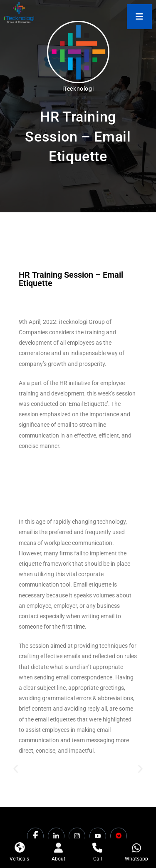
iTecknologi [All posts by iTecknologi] (78, 89)
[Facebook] (35, 836)
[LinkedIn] (56, 836)
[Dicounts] (119, 836)
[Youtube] (98, 836)
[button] (16, 769)
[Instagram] (77, 836)
